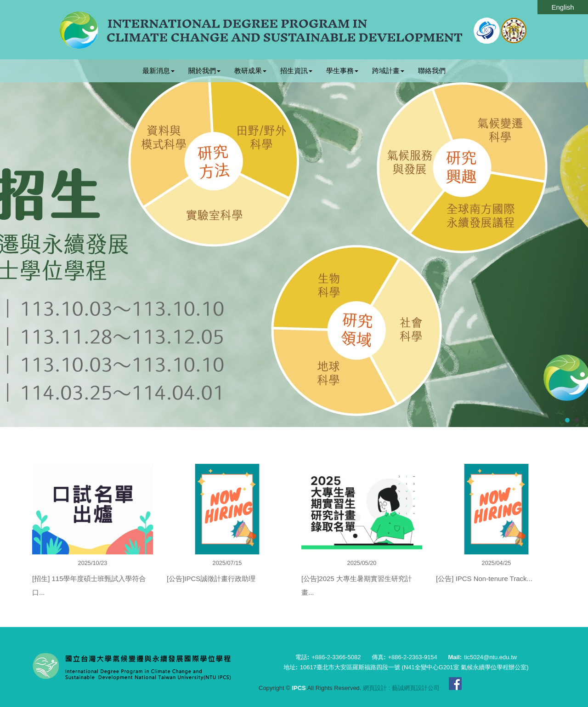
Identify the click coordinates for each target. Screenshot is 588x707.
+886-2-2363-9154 (412, 657)
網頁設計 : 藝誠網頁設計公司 (401, 688)
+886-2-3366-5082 (336, 657)
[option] (93, 539)
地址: (290, 667)
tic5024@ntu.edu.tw (490, 657)
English (563, 7)
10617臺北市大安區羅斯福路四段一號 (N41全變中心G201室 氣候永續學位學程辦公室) (414, 667)
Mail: (455, 657)
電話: (302, 657)
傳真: (379, 657)
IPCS (294, 30)
